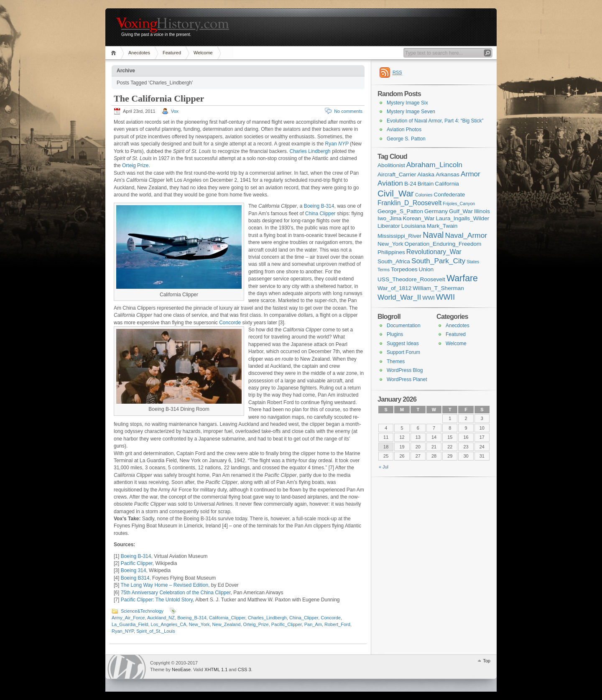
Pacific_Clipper (287, 624)
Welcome (203, 53)
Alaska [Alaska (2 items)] (426, 174)
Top (487, 661)
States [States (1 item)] (473, 262)
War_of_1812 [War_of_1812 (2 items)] (394, 288)
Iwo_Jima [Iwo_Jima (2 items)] (389, 218)
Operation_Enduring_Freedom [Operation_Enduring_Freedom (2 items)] (443, 244)
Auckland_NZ (161, 618)
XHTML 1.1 (216, 669)
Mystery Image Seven (411, 112)
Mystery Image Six (407, 103)
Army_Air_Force (128, 618)
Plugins (395, 334)
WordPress (127, 667)
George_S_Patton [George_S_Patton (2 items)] (400, 211)
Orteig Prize (135, 165)
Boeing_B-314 (192, 618)
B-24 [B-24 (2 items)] (410, 184)
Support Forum (403, 352)
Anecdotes (139, 53)
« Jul (384, 467)
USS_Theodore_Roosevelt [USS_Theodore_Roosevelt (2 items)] (411, 279)
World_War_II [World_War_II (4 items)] (399, 297)
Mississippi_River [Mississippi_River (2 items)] (399, 236)
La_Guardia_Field (130, 624)
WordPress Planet (407, 379)
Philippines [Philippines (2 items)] (391, 252)
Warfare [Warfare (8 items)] (462, 278)
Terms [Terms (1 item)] (384, 270)
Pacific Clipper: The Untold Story (157, 600)
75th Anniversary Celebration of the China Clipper (176, 593)
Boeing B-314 (319, 206)
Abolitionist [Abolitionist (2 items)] (391, 165)
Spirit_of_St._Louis (156, 631)
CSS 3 (245, 669)
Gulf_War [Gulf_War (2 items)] (461, 211)
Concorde (230, 323)
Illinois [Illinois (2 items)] (482, 211)
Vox (175, 111)
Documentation (404, 326)
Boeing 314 (134, 570)
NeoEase (181, 669)
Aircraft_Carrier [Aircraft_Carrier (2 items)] (397, 174)
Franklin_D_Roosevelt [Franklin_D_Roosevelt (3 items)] (409, 203)
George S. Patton (406, 139)
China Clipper (320, 214)
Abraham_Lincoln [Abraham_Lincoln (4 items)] (434, 165)
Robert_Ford (337, 624)
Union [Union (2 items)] (426, 269)
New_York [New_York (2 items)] (390, 244)
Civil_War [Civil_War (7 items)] (396, 193)
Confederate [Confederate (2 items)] (449, 195)
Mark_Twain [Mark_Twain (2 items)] (442, 226)
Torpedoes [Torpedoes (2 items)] (404, 269)
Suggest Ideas (403, 344)
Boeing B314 (135, 578)
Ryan (337, 144)
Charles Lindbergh (310, 151)
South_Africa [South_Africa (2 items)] (394, 261)
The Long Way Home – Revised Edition (164, 585)
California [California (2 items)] (447, 184)
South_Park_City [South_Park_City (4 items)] (438, 261)
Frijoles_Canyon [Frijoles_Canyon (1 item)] (459, 204)
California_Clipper (227, 618)
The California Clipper (159, 98)
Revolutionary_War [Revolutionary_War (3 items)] (434, 252)
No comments (348, 111)
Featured (172, 53)
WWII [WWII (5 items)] (445, 297)
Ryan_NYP (123, 631)
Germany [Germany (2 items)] (436, 211)
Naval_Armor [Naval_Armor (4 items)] (466, 235)
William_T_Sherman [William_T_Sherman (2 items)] (438, 288)
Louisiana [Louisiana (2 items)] (413, 226)
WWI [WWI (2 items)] (428, 298)
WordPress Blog (405, 370)
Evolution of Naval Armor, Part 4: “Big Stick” (435, 121)
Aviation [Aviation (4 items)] (390, 183)
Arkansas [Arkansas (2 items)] (448, 174)
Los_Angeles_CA (169, 624)
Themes (396, 361)
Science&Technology (142, 611)
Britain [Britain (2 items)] (426, 184)
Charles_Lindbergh (267, 618)
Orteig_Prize (256, 624)
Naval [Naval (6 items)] (433, 235)
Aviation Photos (404, 130)
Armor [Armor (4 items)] (471, 174)
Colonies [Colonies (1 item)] (424, 195)
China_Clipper (304, 618)
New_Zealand (227, 624)
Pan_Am (313, 624)
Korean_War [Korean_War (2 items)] (419, 218)
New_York (199, 624)
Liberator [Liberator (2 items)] (389, 226)
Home (115, 53)
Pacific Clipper (137, 563)
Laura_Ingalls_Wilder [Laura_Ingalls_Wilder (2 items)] (462, 218)
